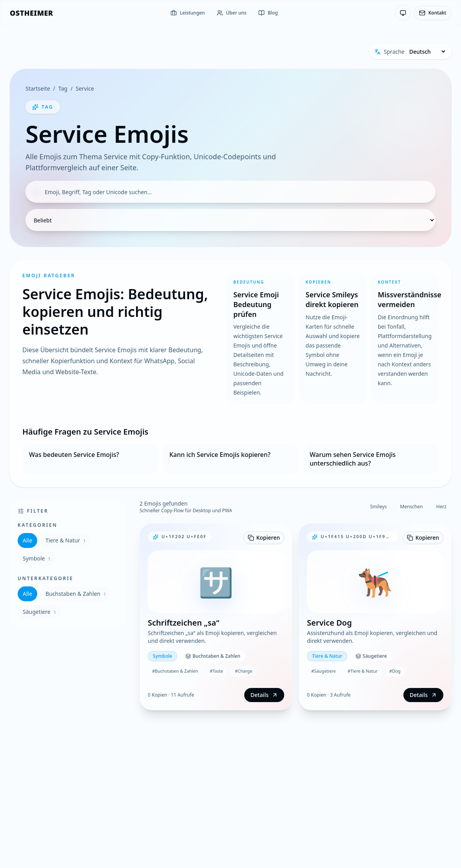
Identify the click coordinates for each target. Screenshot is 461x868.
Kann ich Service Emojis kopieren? (220, 455)
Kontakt (433, 13)
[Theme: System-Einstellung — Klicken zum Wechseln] (403, 13)
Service (85, 88)
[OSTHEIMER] (31, 13)
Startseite (38, 88)
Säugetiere (39, 612)
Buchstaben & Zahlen (76, 594)
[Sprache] (427, 52)
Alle (27, 540)
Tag (63, 88)
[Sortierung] (230, 220)
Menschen (412, 507)
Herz (441, 507)
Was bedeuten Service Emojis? (74, 455)
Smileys (378, 507)
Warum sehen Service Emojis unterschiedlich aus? (353, 459)
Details (264, 695)
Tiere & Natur (66, 540)
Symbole (37, 558)
